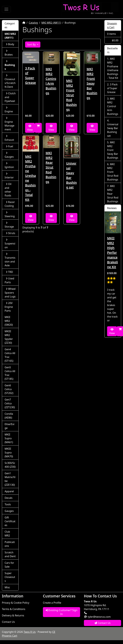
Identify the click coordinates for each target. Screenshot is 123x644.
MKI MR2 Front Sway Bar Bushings (92, 83)
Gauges (9, 155)
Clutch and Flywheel (10, 97)
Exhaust (9, 138)
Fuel (9, 146)
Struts (11, 233)
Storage (9, 225)
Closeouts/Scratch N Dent (10, 81)
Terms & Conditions (14, 609)
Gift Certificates (10, 521)
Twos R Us (30, 632)
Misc (7, 587)
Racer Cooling (10, 204)
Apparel (9, 491)
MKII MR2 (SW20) (9, 321)
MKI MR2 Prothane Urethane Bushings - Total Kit (31, 178)
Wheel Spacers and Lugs (10, 293)
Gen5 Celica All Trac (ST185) (10, 373)
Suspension (10, 244)
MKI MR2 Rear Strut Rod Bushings (51, 167)
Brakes (9, 53)
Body (10, 44)
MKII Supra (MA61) (9, 438)
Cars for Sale (9, 565)
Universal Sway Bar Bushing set (71, 175)
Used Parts (9, 280)
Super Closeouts (10, 577)
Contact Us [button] (102, 623)
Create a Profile (52, 603)
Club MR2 (7, 534)
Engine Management (9, 124)
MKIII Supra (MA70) (9, 453)
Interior (9, 176)
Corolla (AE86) (9, 416)
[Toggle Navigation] (6, 9)
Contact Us (8, 622)
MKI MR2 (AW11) (51, 23)
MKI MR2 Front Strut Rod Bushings (71, 95)
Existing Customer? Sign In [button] (62, 612)
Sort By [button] (32, 45)
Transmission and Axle (10, 260)
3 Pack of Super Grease (31, 75)
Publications (10, 544)
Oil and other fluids (8, 190)
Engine (9, 110)
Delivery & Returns (13, 615)
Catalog (33, 23)
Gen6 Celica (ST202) (9, 389)
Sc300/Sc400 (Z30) (10, 465)
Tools (8, 504)
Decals (9, 498)
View (30, 128)
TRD (9, 272)
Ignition (9, 165)
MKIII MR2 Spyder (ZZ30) (9, 337)
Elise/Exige (9, 426)
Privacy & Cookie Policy (16, 603)
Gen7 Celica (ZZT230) (10, 403)
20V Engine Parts (9, 307)
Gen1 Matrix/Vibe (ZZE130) (10, 479)
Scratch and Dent (10, 554)
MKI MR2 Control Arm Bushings (51, 81)
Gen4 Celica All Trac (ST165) (10, 355)
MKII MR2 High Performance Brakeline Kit (113, 253)
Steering (10, 215)
